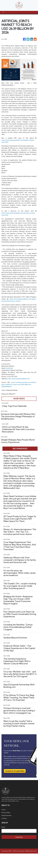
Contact (4, 818)
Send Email (9, 368)
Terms (4, 810)
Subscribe (19, 837)
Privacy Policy (6, 813)
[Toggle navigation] (3, 12)
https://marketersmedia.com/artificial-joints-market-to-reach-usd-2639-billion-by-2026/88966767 (19, 384)
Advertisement (6, 815)
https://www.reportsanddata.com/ (19, 379)
